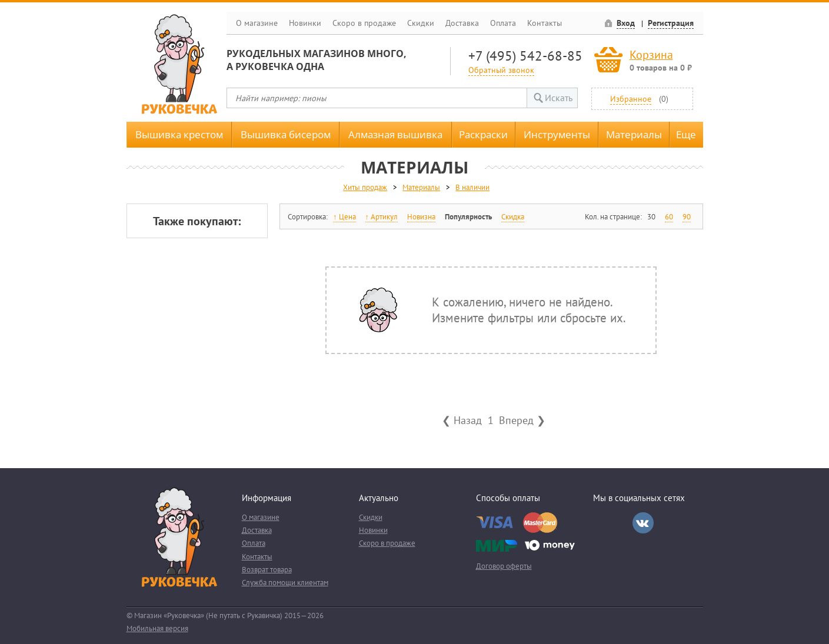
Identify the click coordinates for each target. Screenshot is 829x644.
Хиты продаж (365, 187)
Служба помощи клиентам (285, 583)
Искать (559, 98)
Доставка (462, 23)
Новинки (305, 23)
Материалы (634, 134)
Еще (686, 134)
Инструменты (557, 134)
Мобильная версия (157, 628)
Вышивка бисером (286, 134)
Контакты (545, 23)
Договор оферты (504, 566)
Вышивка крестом (179, 134)
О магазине (257, 23)
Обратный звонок (501, 70)
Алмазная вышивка (395, 134)
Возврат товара (267, 570)
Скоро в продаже (364, 23)
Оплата (503, 23)
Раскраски (483, 134)
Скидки (421, 23)
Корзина (651, 54)
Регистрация (671, 23)
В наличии (472, 187)
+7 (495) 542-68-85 (525, 56)
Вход (626, 23)
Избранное (631, 99)
